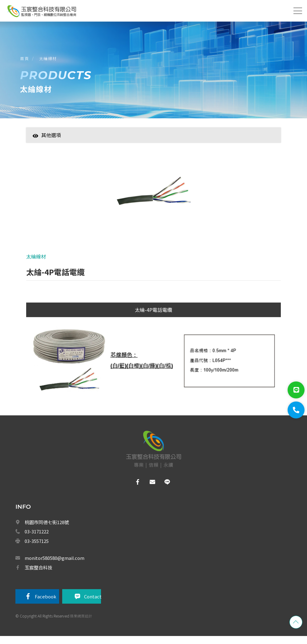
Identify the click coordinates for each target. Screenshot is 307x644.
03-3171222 (37, 538)
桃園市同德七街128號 (47, 529)
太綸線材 (50, 61)
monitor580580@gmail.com (55, 565)
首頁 (26, 61)
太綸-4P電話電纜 (153, 317)
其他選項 (47, 140)
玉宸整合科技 (38, 575)
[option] (153, 200)
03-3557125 (37, 548)
